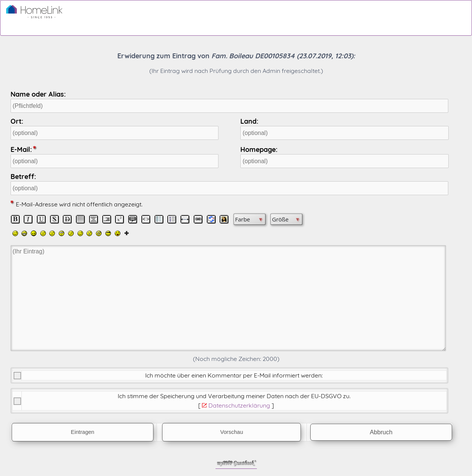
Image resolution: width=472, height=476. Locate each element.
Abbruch (381, 432)
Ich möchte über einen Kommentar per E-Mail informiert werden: (234, 375)
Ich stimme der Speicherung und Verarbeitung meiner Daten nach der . (234, 396)
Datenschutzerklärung (239, 405)
